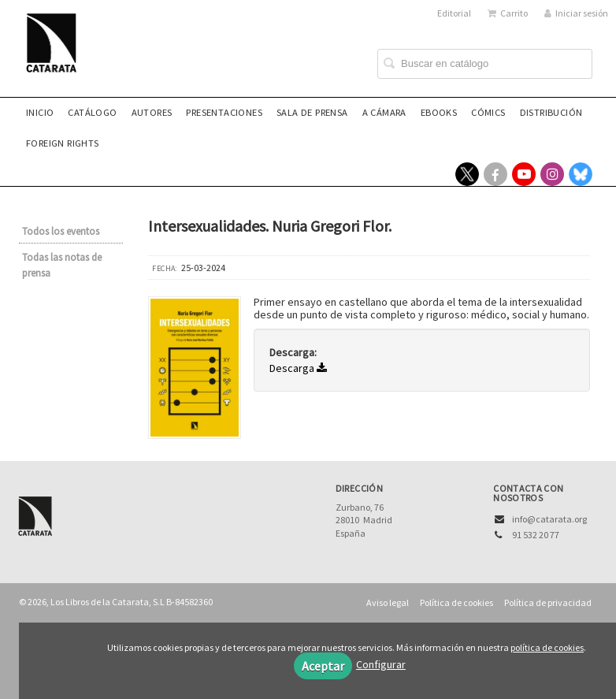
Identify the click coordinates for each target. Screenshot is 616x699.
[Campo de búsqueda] (485, 64)
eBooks (439, 112)
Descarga (298, 368)
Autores (152, 112)
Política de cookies (456, 602)
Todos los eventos (61, 231)
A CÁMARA (384, 112)
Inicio (40, 112)
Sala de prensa (312, 112)
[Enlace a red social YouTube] (524, 174)
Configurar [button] (381, 664)
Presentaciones (224, 112)
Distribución (551, 112)
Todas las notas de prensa (62, 265)
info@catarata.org (549, 519)
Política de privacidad (548, 602)
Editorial (454, 13)
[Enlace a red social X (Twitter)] (467, 174)
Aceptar (323, 666)
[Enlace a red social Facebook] (495, 174)
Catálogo (92, 112)
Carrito (508, 13)
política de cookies (547, 647)
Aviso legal (388, 602)
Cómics (488, 112)
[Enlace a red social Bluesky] (581, 174)
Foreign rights (63, 143)
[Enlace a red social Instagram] (552, 174)
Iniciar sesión (576, 13)
